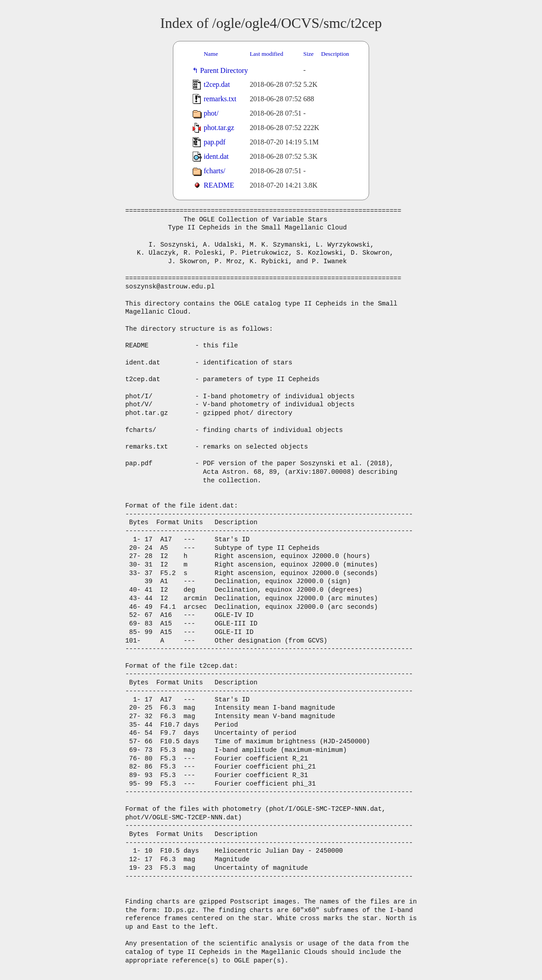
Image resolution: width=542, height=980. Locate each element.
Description (335, 54)
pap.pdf (214, 142)
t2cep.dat (217, 84)
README (219, 185)
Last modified (266, 54)
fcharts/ (214, 171)
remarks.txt (220, 99)
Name (211, 54)
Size (309, 54)
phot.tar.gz (219, 128)
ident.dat (216, 156)
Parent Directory (226, 70)
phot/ (211, 113)
